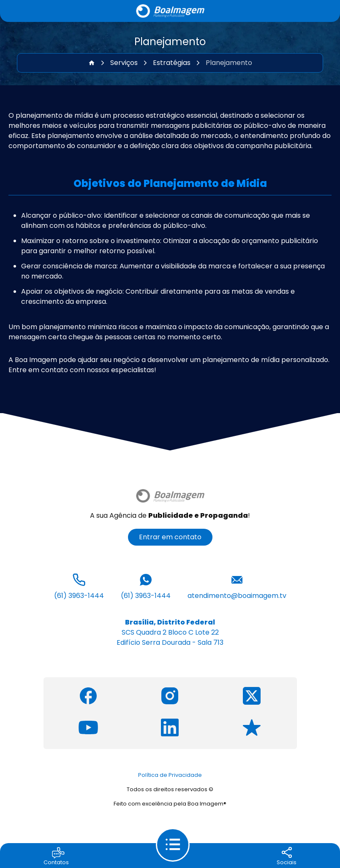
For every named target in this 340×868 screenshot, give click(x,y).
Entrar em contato (170, 537)
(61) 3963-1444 (79, 586)
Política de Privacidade (170, 775)
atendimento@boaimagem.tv (237, 586)
